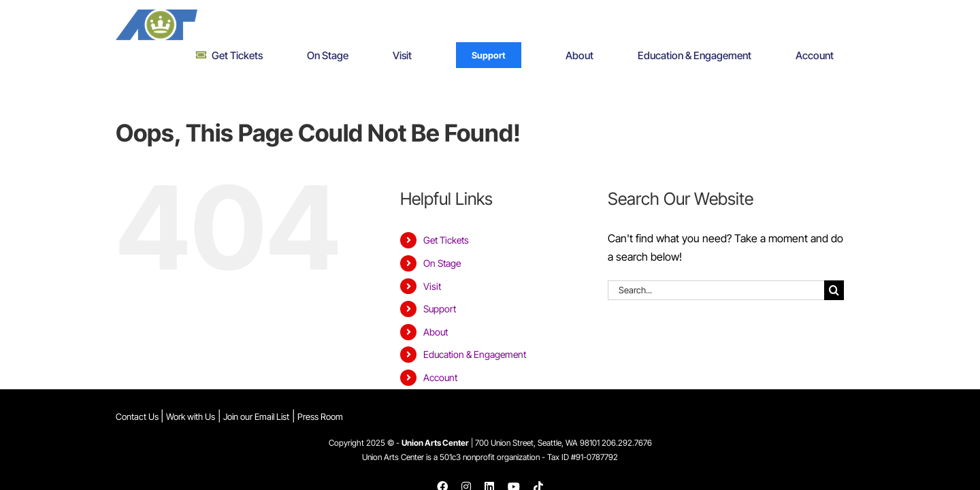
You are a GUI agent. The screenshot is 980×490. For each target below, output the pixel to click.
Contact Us (138, 393)
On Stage (442, 232)
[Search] (834, 260)
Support (440, 279)
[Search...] (716, 260)
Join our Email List (256, 393)
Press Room (320, 393)
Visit (432, 256)
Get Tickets (446, 210)
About (436, 301)
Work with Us (191, 393)
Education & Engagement (475, 324)
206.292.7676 (627, 420)
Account (440, 347)
